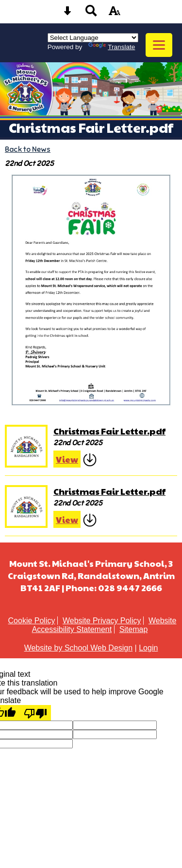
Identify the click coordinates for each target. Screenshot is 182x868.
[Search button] (91, 14)
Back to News (28, 149)
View (67, 459)
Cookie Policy (32, 621)
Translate (112, 47)
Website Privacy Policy (102, 621)
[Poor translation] (35, 713)
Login (148, 648)
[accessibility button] (115, 14)
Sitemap (134, 629)
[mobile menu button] (159, 45)
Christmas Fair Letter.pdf (109, 431)
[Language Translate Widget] (93, 38)
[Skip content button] (67, 14)
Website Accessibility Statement (104, 625)
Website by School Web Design (79, 648)
